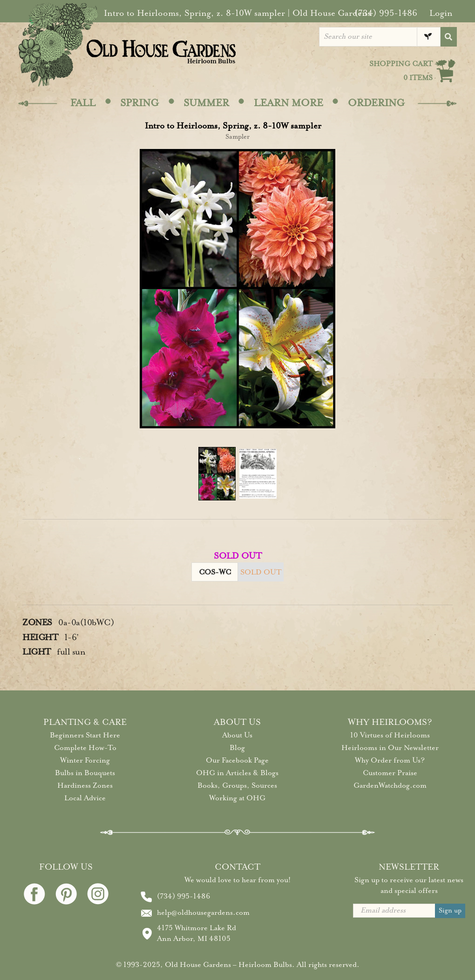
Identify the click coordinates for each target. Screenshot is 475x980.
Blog (237, 748)
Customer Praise (390, 773)
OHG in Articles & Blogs (237, 773)
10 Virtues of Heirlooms (390, 735)
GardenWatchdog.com (390, 785)
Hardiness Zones (85, 785)
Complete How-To (85, 748)
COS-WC (215, 572)
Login (441, 13)
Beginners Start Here (85, 735)
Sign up (450, 910)
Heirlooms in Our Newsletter (390, 748)
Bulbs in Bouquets (85, 773)
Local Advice (85, 798)
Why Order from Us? (390, 760)
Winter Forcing (85, 760)
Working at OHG (237, 798)
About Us (237, 735)
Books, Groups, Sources (237, 785)
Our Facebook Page (237, 760)
